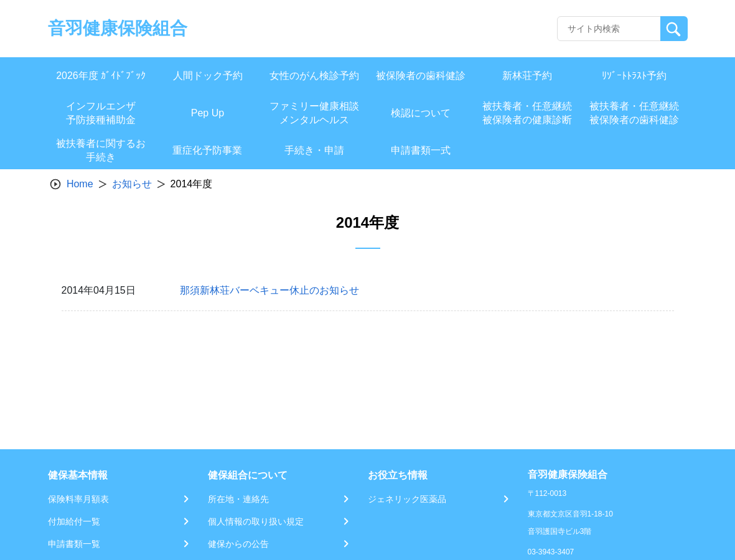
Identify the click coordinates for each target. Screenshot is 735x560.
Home (80, 184)
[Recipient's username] (609, 29)
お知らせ (132, 184)
